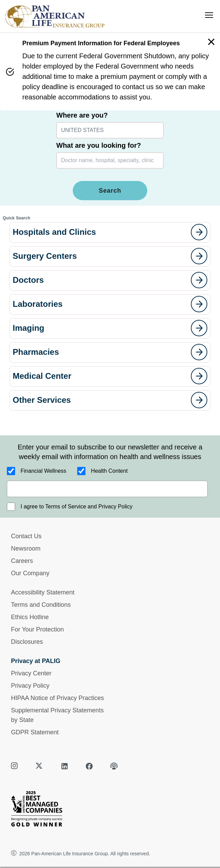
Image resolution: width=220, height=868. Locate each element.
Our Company (30, 573)
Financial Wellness (43, 471)
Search (110, 191)
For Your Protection (37, 629)
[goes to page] (199, 232)
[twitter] (40, 766)
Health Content (109, 471)
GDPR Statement (35, 732)
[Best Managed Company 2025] (110, 810)
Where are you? (82, 115)
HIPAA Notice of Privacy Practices (57, 698)
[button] (110, 232)
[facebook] (89, 766)
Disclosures (27, 642)
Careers (22, 561)
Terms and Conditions (41, 605)
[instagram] (15, 766)
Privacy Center (31, 673)
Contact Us (26, 536)
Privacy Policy (30, 686)
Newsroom (26, 548)
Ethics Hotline (30, 617)
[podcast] (114, 766)
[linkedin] (65, 766)
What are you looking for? (99, 145)
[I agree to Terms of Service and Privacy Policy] (11, 507)
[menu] (209, 15)
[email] (107, 489)
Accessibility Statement (43, 592)
